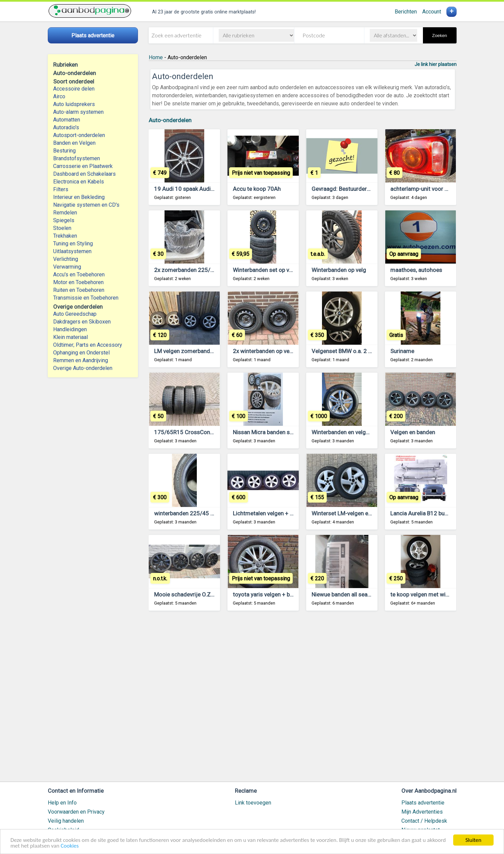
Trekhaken (65, 236)
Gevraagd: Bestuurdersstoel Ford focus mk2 (368, 189)
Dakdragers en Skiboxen (82, 322)
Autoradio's (66, 127)
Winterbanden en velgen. (342, 432)
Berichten (406, 12)
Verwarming (67, 267)
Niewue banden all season (344, 594)
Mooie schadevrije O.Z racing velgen (200, 594)
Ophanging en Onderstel (81, 353)
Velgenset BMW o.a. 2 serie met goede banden (370, 351)
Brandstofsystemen (77, 158)
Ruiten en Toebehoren (79, 290)
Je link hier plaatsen (436, 64)
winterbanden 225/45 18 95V (191, 513)
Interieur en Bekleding (79, 197)
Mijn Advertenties (422, 812)
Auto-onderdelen (170, 120)
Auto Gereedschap (75, 314)
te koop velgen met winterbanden (432, 594)
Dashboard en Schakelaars (84, 174)
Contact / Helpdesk (424, 821)
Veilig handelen (66, 821)
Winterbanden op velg (339, 270)
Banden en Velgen (74, 143)
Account (432, 12)
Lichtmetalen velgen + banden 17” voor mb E (289, 513)
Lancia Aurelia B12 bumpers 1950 (433, 513)
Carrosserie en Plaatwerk (83, 166)
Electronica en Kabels (79, 182)
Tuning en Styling (73, 244)
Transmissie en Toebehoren (86, 298)
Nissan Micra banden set (264, 432)
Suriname (402, 351)
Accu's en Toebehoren (79, 275)
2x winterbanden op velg (263, 351)
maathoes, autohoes (416, 270)
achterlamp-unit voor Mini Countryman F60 (444, 189)
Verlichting (66, 259)
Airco (59, 96)
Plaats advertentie (423, 803)
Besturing (64, 151)
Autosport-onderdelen (79, 135)
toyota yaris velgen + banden (269, 594)
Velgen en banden (413, 432)
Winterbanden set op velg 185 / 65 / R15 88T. (290, 270)
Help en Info (62, 803)
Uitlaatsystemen (72, 251)
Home (156, 57)
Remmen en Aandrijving (81, 360)
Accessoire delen (74, 89)
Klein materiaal (70, 337)
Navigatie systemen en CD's (86, 205)
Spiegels (64, 220)
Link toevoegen (253, 803)
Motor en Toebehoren (78, 282)
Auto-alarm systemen (78, 112)
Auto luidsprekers (74, 104)
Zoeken (439, 36)
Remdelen (65, 213)
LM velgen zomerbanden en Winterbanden (207, 351)
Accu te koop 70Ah (257, 189)
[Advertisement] (303, 699)
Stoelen (62, 228)
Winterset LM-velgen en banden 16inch (361, 513)
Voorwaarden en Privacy (76, 812)
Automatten (67, 120)
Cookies (70, 846)
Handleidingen (70, 329)
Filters (61, 189)
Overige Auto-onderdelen (83, 368)
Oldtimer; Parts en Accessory (88, 345)
